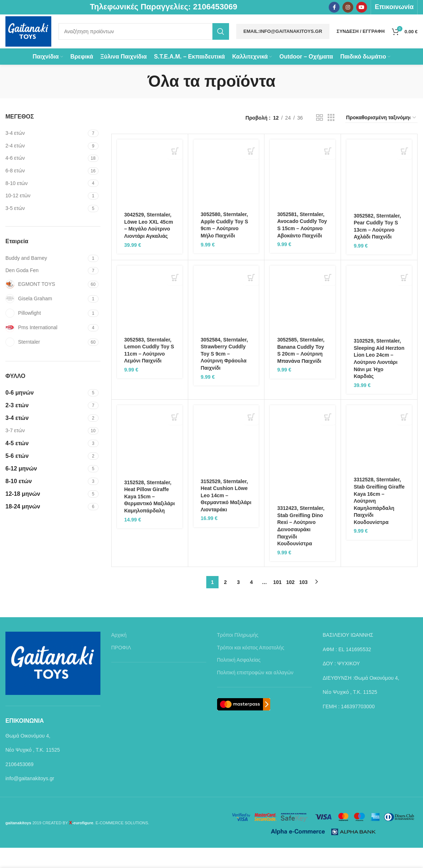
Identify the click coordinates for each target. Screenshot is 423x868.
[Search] (156, 41)
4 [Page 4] (251, 602)
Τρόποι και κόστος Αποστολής (251, 668)
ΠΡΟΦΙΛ (121, 668)
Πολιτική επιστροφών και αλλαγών (255, 693)
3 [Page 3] (238, 602)
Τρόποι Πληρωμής (238, 655)
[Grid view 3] (331, 138)
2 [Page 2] (225, 602)
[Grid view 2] (320, 138)
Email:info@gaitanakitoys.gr (283, 41)
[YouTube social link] (362, 8)
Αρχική (119, 655)
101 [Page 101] (277, 602)
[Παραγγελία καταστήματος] (381, 138)
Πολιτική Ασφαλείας (239, 680)
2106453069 (215, 7)
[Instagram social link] (348, 8)
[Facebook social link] (334, 8)
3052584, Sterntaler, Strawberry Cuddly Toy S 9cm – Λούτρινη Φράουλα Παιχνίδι (225, 374)
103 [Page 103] (303, 602)
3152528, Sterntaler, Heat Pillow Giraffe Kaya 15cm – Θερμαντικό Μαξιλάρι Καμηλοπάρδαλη (150, 517)
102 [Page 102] (290, 602)
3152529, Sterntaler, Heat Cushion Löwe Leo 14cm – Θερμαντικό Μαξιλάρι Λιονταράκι (226, 515)
